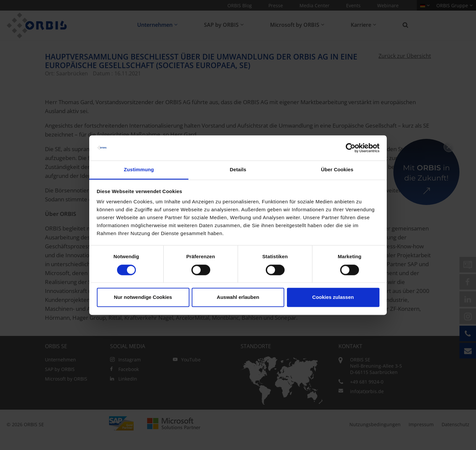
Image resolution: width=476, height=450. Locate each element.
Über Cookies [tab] (337, 170)
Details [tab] (238, 170)
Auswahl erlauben (238, 297)
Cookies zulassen (333, 297)
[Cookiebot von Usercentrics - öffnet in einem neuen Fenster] (351, 148)
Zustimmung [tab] (139, 170)
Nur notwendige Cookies (143, 297)
